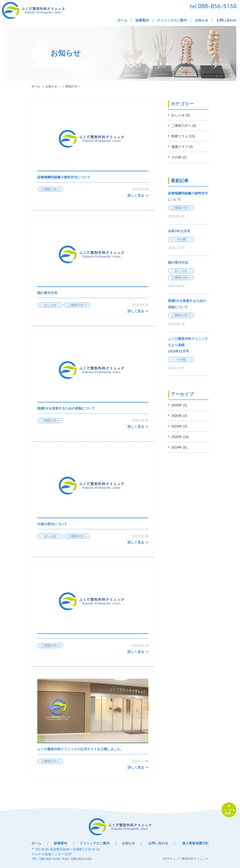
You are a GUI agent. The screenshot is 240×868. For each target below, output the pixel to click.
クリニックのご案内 (172, 20)
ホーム (122, 20)
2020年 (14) (180, 437)
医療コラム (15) (183, 136)
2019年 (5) (179, 447)
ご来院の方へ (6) (184, 126)
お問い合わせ (226, 20)
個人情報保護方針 (195, 843)
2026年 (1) (179, 405)
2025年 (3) (179, 416)
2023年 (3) (179, 426)
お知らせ (202, 20)
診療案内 (142, 20)
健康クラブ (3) (182, 147)
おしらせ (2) (180, 115)
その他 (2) (179, 157)
